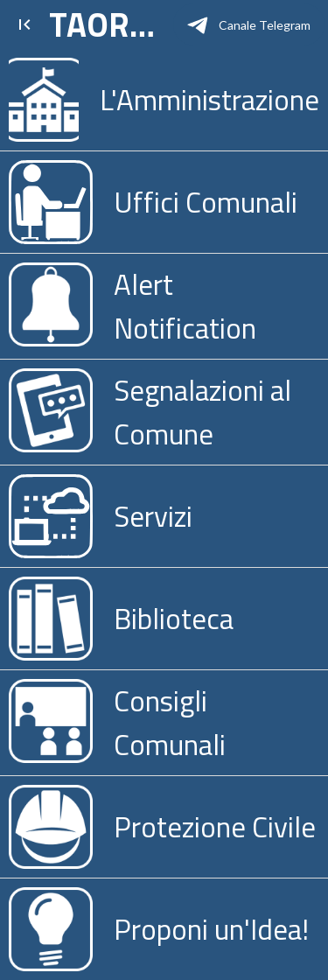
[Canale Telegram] (249, 24)
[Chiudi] (24, 24)
